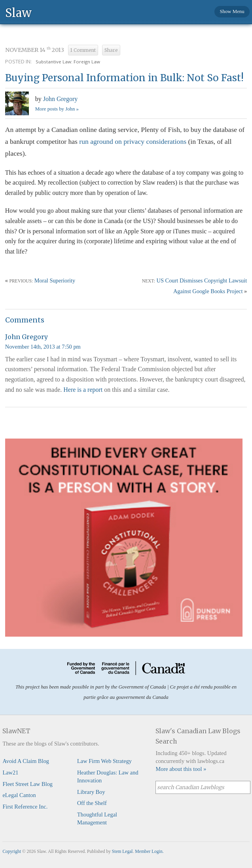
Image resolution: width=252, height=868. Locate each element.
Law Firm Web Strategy (104, 761)
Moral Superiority (55, 280)
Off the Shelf (92, 803)
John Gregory (61, 99)
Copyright (12, 851)
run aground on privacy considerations (133, 141)
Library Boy (91, 792)
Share (111, 50)
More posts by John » (57, 109)
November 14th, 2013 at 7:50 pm (43, 347)
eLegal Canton (19, 795)
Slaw (18, 12)
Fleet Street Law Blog (27, 784)
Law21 (10, 773)
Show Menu (232, 11)
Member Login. (149, 851)
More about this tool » (181, 769)
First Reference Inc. (25, 807)
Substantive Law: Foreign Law (68, 62)
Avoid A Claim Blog (26, 761)
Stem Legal (122, 851)
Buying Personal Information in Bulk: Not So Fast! (124, 78)
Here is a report (83, 390)
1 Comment (83, 50)
